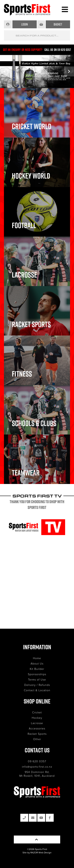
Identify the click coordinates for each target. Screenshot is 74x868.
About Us (37, 663)
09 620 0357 (37, 761)
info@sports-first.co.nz (37, 767)
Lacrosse (37, 723)
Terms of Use (37, 679)
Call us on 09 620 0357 (58, 50)
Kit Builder (37, 669)
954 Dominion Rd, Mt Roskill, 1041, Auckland (37, 774)
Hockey (37, 718)
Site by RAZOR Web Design (37, 852)
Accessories (37, 728)
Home (37, 658)
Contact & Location (37, 690)
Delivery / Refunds (37, 685)
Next (69, 71)
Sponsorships (37, 674)
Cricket (37, 712)
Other (37, 739)
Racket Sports (37, 734)
